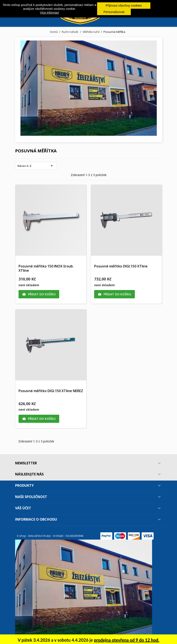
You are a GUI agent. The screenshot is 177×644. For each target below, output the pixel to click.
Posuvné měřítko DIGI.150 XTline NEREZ (51, 391)
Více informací (50, 13)
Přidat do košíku (39, 294)
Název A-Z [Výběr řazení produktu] (36, 166)
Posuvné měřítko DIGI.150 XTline (121, 266)
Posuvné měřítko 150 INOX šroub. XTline (46, 268)
